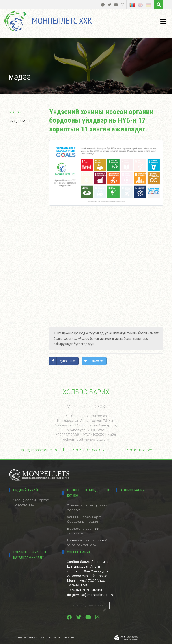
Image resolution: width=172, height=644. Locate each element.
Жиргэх (98, 361)
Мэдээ (15, 112)
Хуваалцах (68, 361)
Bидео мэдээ (22, 121)
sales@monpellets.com (39, 450)
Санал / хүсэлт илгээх (88, 606)
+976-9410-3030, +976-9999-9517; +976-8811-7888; (112, 450)
